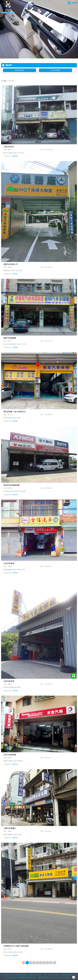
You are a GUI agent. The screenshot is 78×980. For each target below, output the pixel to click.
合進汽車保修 (9, 681)
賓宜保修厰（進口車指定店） (15, 412)
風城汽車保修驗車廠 (11, 485)
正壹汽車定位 (9, 147)
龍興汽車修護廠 (10, 338)
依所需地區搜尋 (19, 70)
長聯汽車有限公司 (11, 264)
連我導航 (15, 156)
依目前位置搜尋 (55, 70)
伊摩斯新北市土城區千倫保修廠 (16, 946)
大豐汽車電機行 (10, 828)
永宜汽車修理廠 (10, 755)
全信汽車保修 (9, 563)
